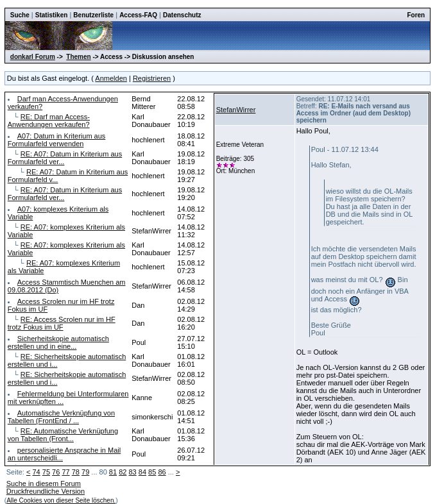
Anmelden (111, 78)
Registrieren (152, 78)
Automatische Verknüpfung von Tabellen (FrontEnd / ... (61, 417)
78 (76, 472)
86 (162, 472)
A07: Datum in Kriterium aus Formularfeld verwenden (57, 140)
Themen (78, 57)
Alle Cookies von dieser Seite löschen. (61, 500)
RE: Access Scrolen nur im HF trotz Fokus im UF (62, 323)
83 (132, 472)
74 (36, 472)
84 (142, 472)
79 (85, 472)
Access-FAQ (138, 15)
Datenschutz (182, 15)
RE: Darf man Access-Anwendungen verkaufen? (49, 121)
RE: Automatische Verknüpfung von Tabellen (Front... (63, 435)
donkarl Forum (33, 57)
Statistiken (52, 15)
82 (123, 472)
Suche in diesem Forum (44, 483)
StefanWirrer (236, 110)
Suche (20, 15)
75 (46, 472)
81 (113, 472)
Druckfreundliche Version (46, 491)
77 (65, 472)
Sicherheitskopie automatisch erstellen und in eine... (58, 342)
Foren (416, 15)
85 (152, 472)
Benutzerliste (93, 15)
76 (56, 472)
